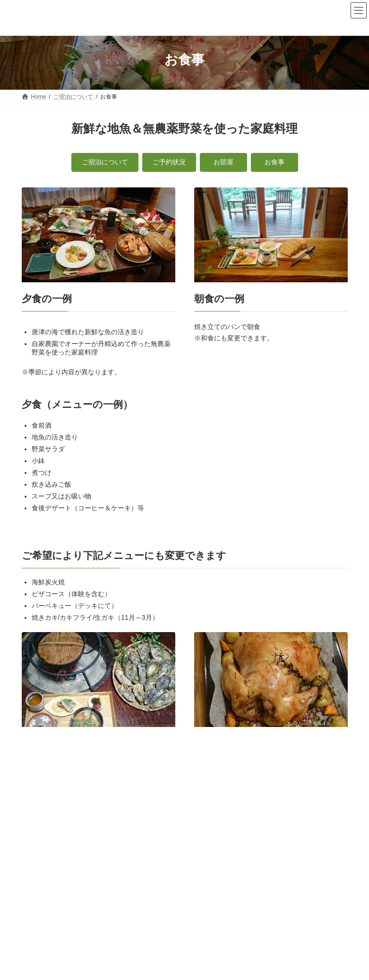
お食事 (36, 824)
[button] (105, 162)
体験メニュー (177, 858)
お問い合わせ (47, 863)
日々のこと (227, 858)
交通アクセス (277, 858)
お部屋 (36, 807)
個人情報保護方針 (106, 863)
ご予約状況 (42, 790)
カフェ (132, 858)
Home (38, 858)
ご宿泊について (318, 772)
